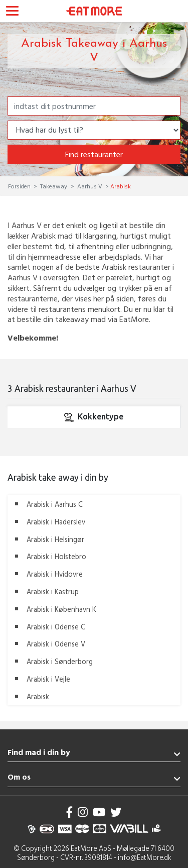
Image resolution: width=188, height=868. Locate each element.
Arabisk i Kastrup (53, 591)
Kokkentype (94, 417)
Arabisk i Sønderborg (60, 661)
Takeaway (54, 186)
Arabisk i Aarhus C (55, 504)
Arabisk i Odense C (56, 627)
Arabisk (38, 696)
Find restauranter (94, 154)
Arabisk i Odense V (56, 644)
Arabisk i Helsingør (55, 539)
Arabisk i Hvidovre (55, 574)
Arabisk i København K (61, 609)
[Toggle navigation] (12, 12)
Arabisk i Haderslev (56, 522)
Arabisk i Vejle (48, 679)
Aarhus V (90, 186)
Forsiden (20, 186)
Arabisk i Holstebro (56, 556)
